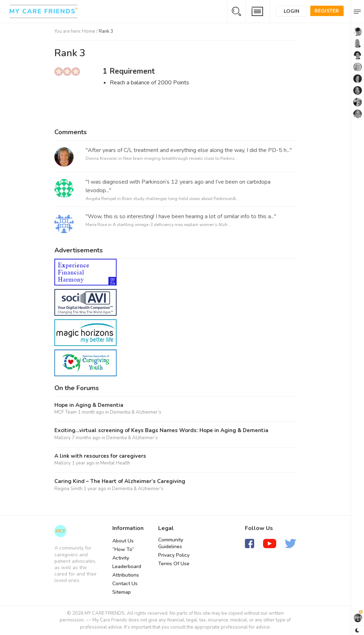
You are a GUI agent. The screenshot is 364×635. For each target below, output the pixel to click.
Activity (121, 558)
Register (327, 11)
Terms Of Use (174, 564)
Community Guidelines (171, 543)
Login (291, 11)
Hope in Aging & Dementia (89, 405)
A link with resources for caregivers (100, 456)
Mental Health (115, 463)
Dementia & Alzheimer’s (136, 412)
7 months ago (86, 438)
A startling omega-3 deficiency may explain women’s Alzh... (172, 225)
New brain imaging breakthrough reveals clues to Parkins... (180, 158)
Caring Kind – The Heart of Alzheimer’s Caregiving (120, 481)
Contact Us (125, 584)
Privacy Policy (174, 555)
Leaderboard (127, 566)
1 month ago (91, 412)
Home (89, 31)
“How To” (123, 549)
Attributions (126, 575)
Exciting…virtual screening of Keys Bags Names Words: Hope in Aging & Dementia (161, 431)
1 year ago (83, 463)
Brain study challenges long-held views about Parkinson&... (181, 199)
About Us (123, 541)
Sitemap (122, 592)
